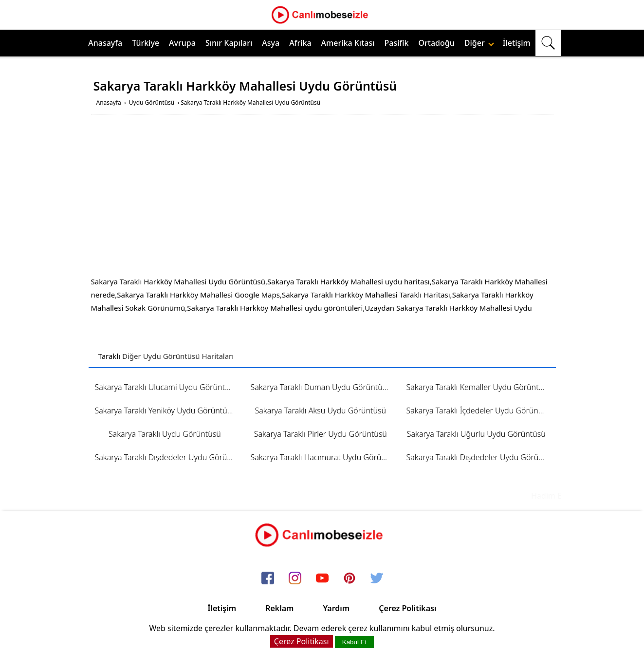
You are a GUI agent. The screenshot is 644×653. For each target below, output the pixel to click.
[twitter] (377, 578)
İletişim (517, 43)
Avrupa (182, 43)
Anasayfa (105, 43)
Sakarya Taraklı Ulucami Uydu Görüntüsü (166, 387)
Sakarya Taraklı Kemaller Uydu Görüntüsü (479, 387)
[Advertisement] (322, 197)
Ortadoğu (437, 43)
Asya (271, 43)
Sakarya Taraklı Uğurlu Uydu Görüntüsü (476, 434)
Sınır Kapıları (229, 43)
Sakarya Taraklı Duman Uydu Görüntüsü (320, 387)
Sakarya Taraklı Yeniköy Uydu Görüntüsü (165, 410)
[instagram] (295, 578)
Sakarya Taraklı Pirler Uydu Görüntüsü (321, 434)
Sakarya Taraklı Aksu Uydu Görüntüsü (320, 410)
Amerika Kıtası (348, 43)
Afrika (300, 43)
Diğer (479, 43)
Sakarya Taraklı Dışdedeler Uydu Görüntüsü (168, 457)
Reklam (279, 608)
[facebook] (268, 578)
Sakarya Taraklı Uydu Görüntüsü (165, 434)
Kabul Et (354, 642)
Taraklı (110, 356)
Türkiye (146, 43)
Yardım (336, 608)
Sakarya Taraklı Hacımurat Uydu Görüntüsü (323, 457)
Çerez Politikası (407, 608)
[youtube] (322, 578)
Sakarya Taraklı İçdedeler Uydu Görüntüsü (479, 410)
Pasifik (397, 43)
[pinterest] (350, 578)
